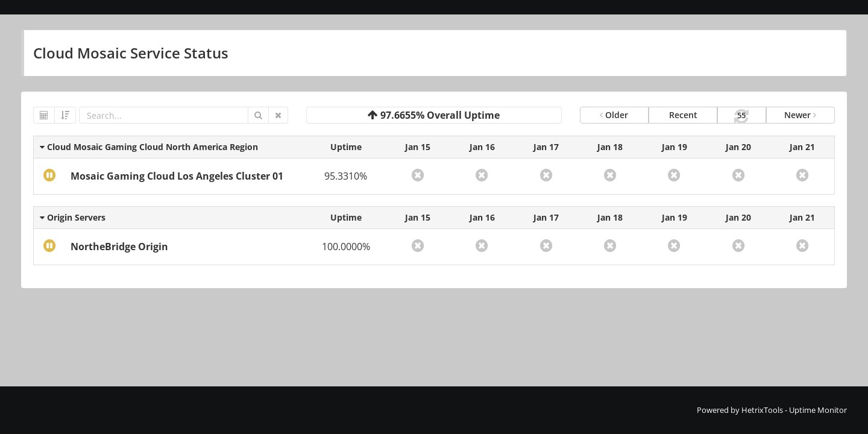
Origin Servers (73, 217)
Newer (800, 115)
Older (614, 115)
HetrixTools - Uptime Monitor (794, 410)
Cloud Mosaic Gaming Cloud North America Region (149, 147)
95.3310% (346, 176)
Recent (683, 115)
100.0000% (346, 247)
